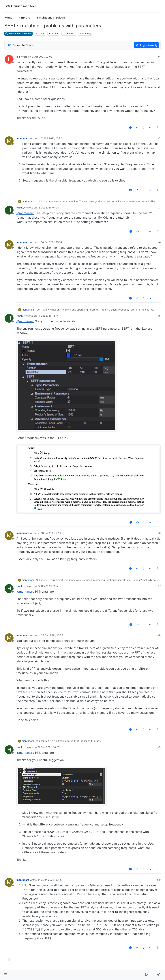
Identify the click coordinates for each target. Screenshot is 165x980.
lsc (18, 57)
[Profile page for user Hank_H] (9, 210)
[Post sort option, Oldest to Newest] (22, 45)
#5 (159, 316)
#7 (159, 586)
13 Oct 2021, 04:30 (48, 208)
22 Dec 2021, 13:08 (52, 635)
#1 (159, 57)
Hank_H (21, 208)
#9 (159, 747)
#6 (159, 533)
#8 (159, 635)
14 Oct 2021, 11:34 (51, 242)
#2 (159, 138)
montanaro (23, 138)
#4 (159, 242)
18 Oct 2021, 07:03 (52, 533)
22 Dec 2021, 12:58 (48, 586)
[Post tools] (157, 127)
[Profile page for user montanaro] (9, 141)
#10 (159, 880)
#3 (159, 208)
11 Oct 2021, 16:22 (51, 138)
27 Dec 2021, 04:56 (48, 747)
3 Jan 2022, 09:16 (51, 880)
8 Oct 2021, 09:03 (42, 57)
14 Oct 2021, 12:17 (48, 316)
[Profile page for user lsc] (9, 59)
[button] (5, 975)
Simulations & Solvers (18, 33)
